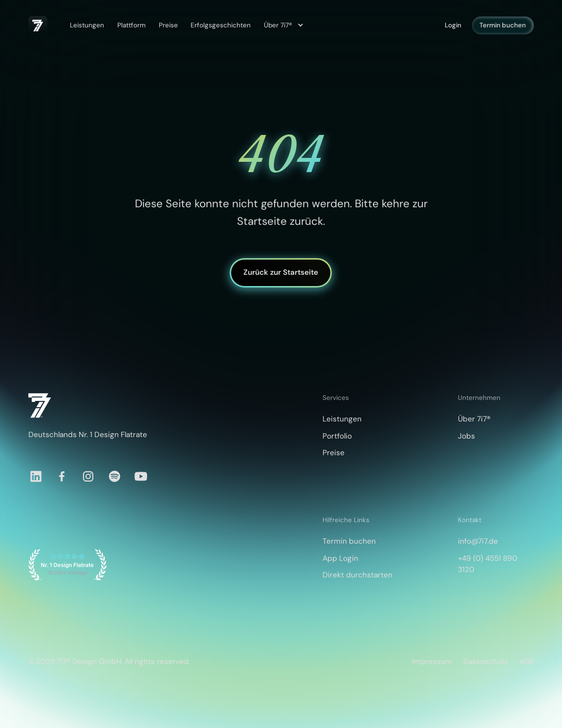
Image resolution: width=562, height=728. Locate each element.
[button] (282, 25)
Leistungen (87, 25)
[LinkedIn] (36, 476)
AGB (527, 662)
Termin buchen (503, 25)
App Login (340, 558)
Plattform (131, 25)
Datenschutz (486, 662)
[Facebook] (62, 476)
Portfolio (337, 436)
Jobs (466, 436)
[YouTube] (141, 476)
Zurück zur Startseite (281, 273)
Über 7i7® (474, 419)
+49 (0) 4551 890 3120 (488, 564)
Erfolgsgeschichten (221, 25)
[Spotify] (115, 476)
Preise (168, 25)
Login (453, 25)
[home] (38, 25)
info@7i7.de (478, 541)
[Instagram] (88, 476)
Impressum (432, 662)
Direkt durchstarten (357, 575)
